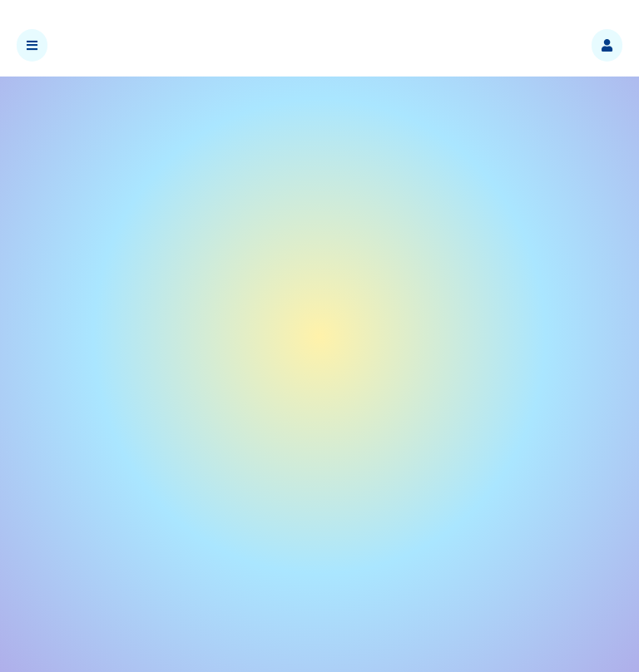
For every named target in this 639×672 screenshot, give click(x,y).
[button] (607, 45)
